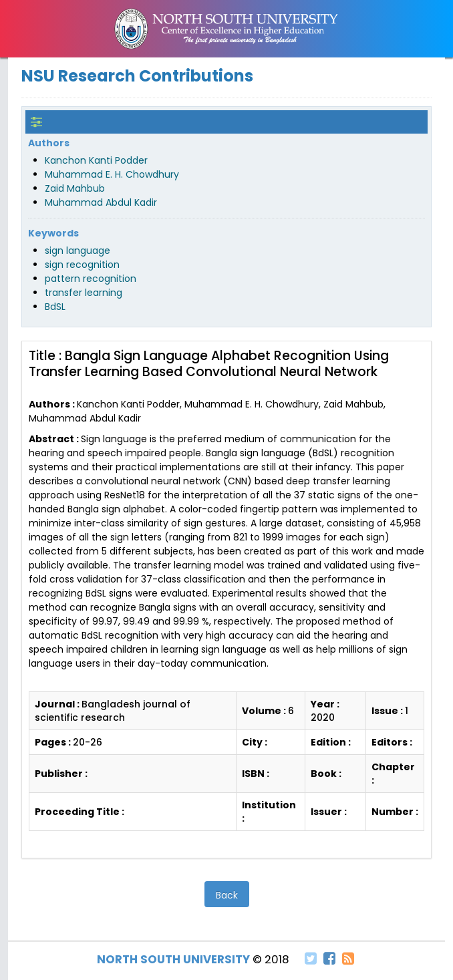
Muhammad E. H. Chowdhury (112, 174)
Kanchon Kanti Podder (96, 160)
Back (227, 895)
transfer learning (84, 293)
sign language (78, 251)
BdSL (55, 307)
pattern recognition (91, 279)
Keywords (53, 233)
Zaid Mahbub (75, 188)
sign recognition (82, 265)
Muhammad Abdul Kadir (101, 202)
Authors (49, 143)
